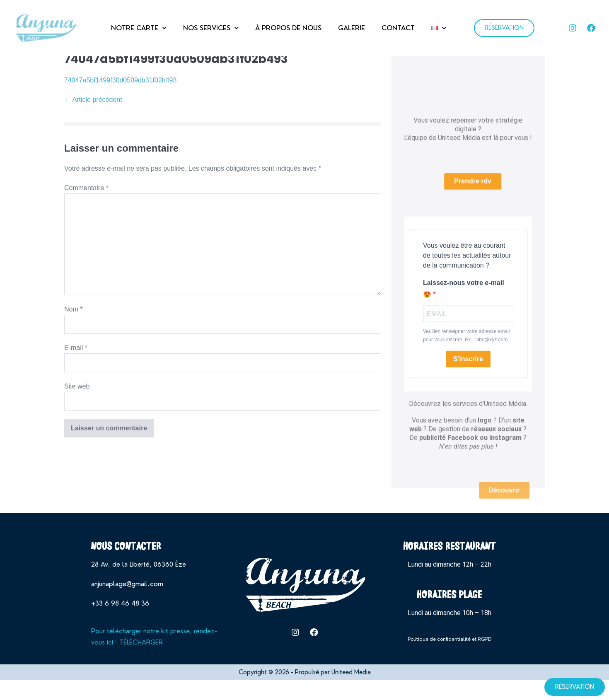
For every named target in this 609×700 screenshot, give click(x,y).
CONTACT (398, 28)
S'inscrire (468, 373)
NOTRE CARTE (139, 28)
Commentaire (86, 209)
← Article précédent (93, 120)
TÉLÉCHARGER (141, 663)
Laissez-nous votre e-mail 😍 (464, 302)
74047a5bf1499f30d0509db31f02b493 (120, 100)
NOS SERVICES (211, 28)
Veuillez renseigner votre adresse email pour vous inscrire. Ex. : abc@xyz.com (466, 349)
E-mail (76, 368)
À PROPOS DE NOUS (288, 28)
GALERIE (352, 28)
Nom (73, 329)
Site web (77, 407)
